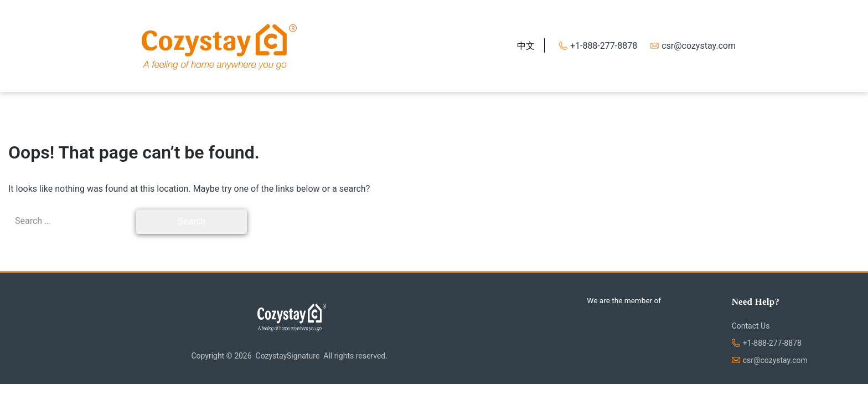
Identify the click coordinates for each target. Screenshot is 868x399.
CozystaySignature (288, 356)
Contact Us (751, 326)
